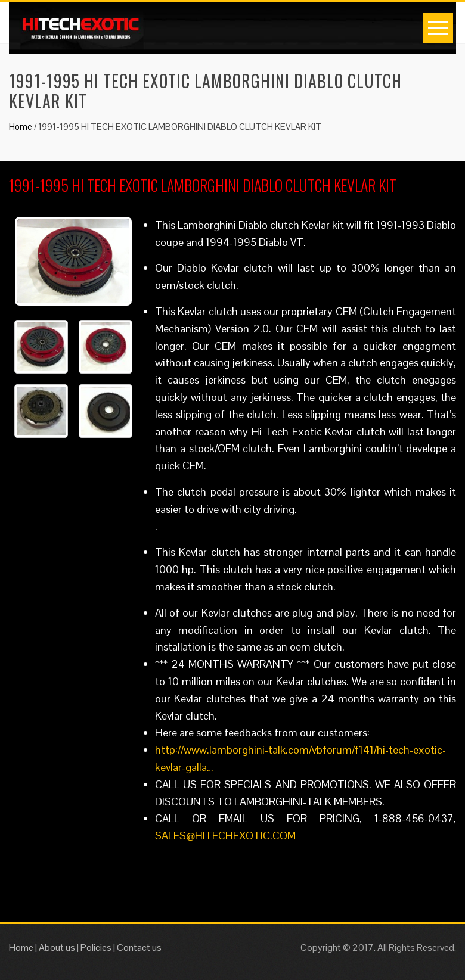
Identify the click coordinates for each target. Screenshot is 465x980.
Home (21, 127)
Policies (96, 948)
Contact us (139, 948)
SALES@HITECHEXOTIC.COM (225, 836)
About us (57, 948)
